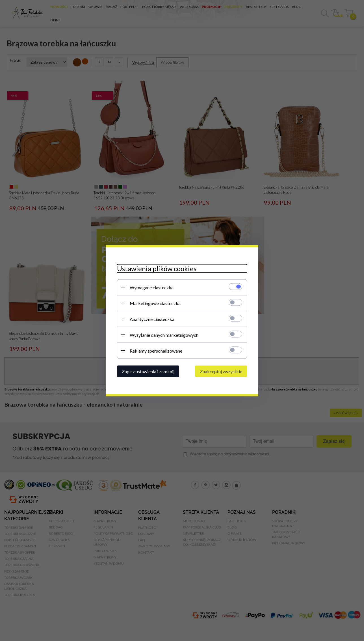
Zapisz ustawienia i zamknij (148, 371)
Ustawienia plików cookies (157, 268)
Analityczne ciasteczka (152, 319)
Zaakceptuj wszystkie (221, 371)
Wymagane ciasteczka (152, 287)
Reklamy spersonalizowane (156, 350)
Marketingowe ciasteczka (155, 303)
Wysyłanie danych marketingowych (164, 335)
